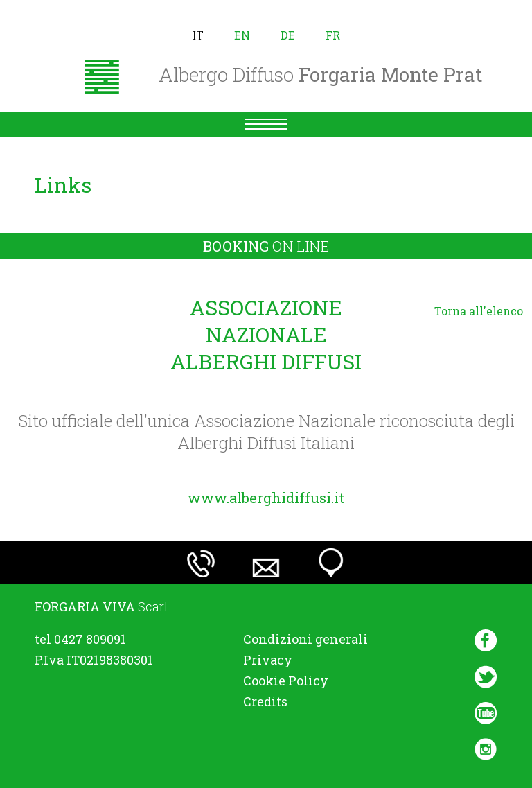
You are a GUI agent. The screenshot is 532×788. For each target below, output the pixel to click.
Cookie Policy (286, 681)
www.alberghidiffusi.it (266, 498)
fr (333, 35)
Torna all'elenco (479, 311)
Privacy (268, 660)
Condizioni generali (305, 639)
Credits (265, 701)
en (242, 35)
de (288, 35)
